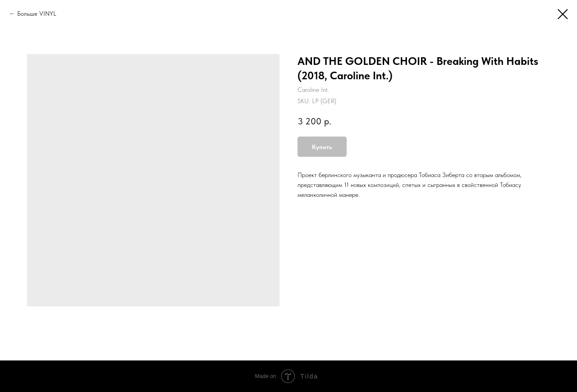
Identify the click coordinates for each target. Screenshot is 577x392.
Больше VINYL (37, 14)
